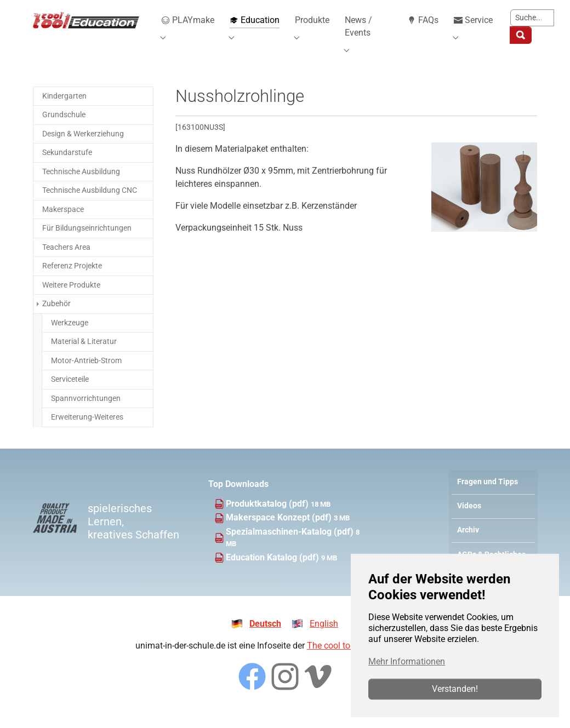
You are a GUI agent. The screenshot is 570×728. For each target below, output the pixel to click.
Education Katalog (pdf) (273, 572)
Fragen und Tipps (488, 497)
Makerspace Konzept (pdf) (280, 532)
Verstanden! (455, 689)
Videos (469, 521)
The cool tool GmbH (346, 660)
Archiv (468, 545)
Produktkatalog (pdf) (268, 518)
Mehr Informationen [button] (407, 661)
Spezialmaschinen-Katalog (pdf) (291, 546)
